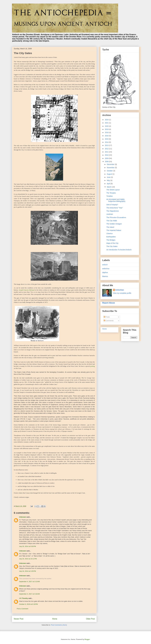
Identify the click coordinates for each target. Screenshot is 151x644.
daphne (105, 272)
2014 (107, 142)
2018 (107, 133)
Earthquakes (111, 237)
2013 (107, 145)
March (109, 187)
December (111, 164)
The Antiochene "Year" (115, 208)
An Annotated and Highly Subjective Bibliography (116, 200)
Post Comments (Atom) (59, 625)
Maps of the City (112, 243)
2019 (107, 129)
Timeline (109, 196)
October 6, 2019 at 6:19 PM (28, 604)
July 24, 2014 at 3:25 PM (27, 571)
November (111, 168)
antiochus (106, 269)
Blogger (87, 639)
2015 (107, 139)
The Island (110, 227)
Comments (109, 321)
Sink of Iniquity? (112, 205)
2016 (107, 136)
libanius (105, 276)
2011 (107, 152)
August (110, 174)
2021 (107, 123)
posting (92, 366)
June (109, 177)
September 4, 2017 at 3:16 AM (29, 594)
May (109, 180)
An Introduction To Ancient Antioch (119, 250)
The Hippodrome (113, 211)
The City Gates (112, 246)
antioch (105, 265)
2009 (107, 158)
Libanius (109, 234)
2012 (107, 149)
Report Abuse (109, 303)
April (109, 184)
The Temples (111, 193)
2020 (107, 126)
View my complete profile (122, 293)
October (110, 171)
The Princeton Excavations (116, 217)
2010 (107, 155)
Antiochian (120, 290)
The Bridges (111, 240)
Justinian (110, 214)
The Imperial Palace (114, 230)
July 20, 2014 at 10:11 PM (28, 559)
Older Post (90, 619)
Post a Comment (22, 609)
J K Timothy (23, 598)
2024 (107, 120)
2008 (107, 162)
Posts (107, 317)
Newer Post (19, 619)
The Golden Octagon (114, 224)
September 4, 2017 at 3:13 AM (29, 582)
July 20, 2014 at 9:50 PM (27, 546)
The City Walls (112, 221)
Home (55, 619)
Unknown (23, 517)
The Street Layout (113, 190)
